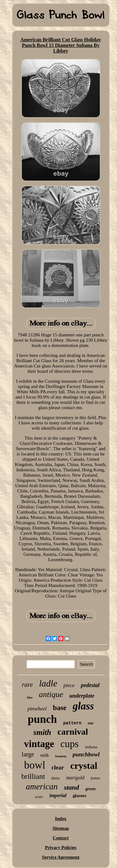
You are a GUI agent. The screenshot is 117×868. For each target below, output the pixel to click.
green (91, 789)
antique (51, 694)
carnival (73, 732)
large (28, 754)
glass (83, 706)
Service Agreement (61, 857)
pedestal (90, 685)
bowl (35, 765)
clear (58, 767)
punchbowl (86, 754)
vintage (39, 744)
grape (39, 796)
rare (27, 685)
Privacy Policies (61, 847)
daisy (55, 778)
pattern (72, 723)
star (91, 723)
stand (72, 787)
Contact (61, 838)
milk (45, 755)
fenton (95, 778)
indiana (91, 747)
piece (69, 685)
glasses (79, 796)
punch (42, 719)
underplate (82, 696)
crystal (84, 766)
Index (61, 819)
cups (70, 744)
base (60, 708)
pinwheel (37, 709)
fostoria (61, 756)
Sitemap (61, 828)
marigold (75, 778)
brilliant (33, 776)
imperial (58, 795)
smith (42, 732)
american (42, 787)
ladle (48, 683)
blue (30, 697)
